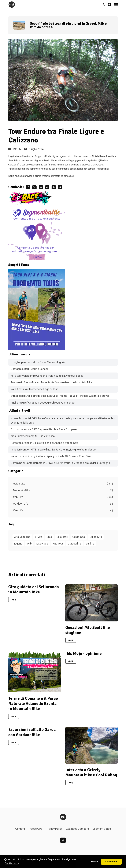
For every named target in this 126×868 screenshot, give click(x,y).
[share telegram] (69, 188)
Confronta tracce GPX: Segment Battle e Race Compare (44, 431)
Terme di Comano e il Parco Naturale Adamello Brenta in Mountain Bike (33, 705)
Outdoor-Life (63, 505)
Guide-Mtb (96, 538)
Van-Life (63, 512)
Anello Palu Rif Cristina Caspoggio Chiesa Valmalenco (43, 404)
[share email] (45, 188)
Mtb (29, 545)
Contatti (20, 830)
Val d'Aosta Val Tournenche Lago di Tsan (35, 391)
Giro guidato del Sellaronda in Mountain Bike (34, 591)
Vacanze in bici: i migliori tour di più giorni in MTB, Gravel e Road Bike (51, 458)
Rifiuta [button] (95, 862)
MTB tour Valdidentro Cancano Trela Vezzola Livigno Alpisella (47, 377)
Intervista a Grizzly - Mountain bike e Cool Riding (91, 774)
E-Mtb (39, 538)
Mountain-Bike (63, 492)
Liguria (18, 545)
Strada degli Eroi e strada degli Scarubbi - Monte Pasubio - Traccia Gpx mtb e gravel (60, 398)
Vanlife (90, 545)
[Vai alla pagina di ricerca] (103, 5)
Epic (49, 538)
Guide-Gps (79, 538)
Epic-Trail (62, 538)
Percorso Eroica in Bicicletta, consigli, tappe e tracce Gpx (44, 445)
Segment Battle (102, 830)
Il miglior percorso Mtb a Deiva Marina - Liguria (38, 364)
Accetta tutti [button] (111, 862)
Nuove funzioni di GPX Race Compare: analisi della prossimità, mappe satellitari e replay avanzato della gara (63, 422)
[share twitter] (37, 188)
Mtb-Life (63, 499)
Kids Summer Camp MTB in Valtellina (33, 438)
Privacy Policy (54, 830)
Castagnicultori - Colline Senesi (29, 371)
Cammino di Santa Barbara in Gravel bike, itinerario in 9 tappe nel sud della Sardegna (60, 465)
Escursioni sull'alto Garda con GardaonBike (32, 734)
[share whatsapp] (61, 188)
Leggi (14, 601)
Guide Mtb (63, 485)
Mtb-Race (42, 545)
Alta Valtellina (22, 538)
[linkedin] (63, 842)
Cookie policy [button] (12, 863)
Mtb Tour (58, 545)
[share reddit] (53, 188)
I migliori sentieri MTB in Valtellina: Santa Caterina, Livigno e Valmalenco (53, 451)
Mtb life (17, 149)
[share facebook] (29, 188)
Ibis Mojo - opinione (84, 655)
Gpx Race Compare (77, 830)
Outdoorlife (74, 545)
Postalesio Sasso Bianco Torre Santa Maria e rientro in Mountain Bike (51, 384)
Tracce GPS (35, 830)
